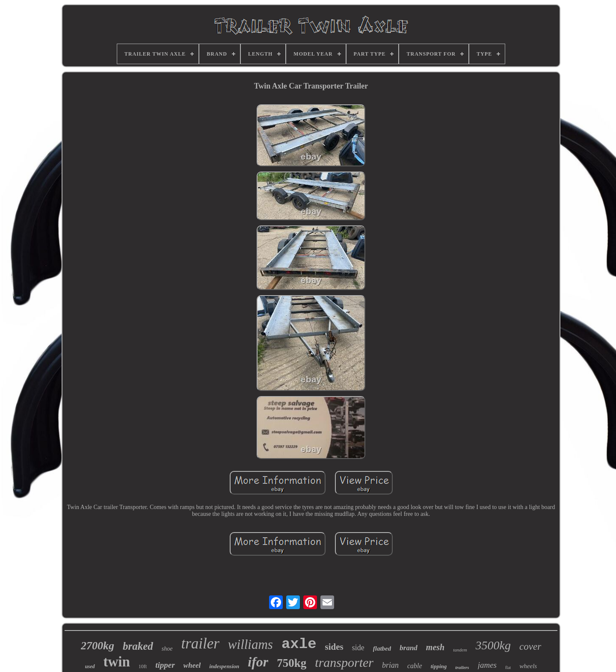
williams (250, 644)
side (358, 648)
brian (390, 665)
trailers (462, 667)
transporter (344, 662)
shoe (167, 649)
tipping (439, 666)
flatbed (382, 648)
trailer (200, 644)
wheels (528, 666)
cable (415, 666)
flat (508, 668)
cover (530, 647)
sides (334, 647)
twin (117, 662)
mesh (435, 647)
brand (409, 648)
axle (299, 644)
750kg (292, 663)
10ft (143, 666)
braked (138, 646)
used (90, 666)
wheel (192, 665)
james (487, 665)
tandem (460, 650)
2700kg (98, 646)
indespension (224, 666)
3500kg (493, 645)
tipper (165, 665)
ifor (258, 662)
